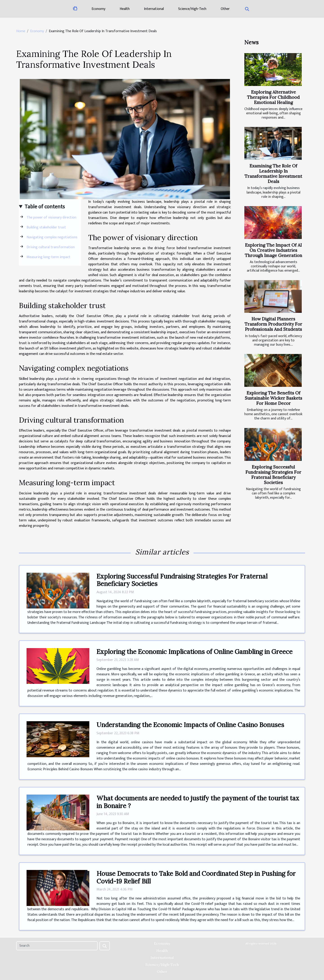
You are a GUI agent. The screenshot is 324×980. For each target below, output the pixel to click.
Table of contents (45, 207)
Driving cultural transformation (51, 247)
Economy (98, 9)
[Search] (57, 946)
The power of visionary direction (51, 217)
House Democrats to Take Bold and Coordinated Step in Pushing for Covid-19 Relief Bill (196, 877)
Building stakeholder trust (46, 227)
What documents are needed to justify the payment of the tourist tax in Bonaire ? (198, 802)
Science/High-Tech (192, 9)
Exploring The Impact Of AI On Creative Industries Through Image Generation (273, 250)
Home (21, 31)
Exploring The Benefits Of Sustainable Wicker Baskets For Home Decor (273, 398)
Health (125, 9)
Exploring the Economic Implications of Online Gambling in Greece (195, 652)
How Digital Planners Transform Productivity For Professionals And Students (273, 324)
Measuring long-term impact (48, 257)
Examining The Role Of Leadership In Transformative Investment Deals (273, 174)
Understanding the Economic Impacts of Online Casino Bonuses (190, 725)
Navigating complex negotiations (52, 237)
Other (225, 9)
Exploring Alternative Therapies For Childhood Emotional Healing (273, 97)
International (154, 9)
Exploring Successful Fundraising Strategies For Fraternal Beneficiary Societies (273, 475)
